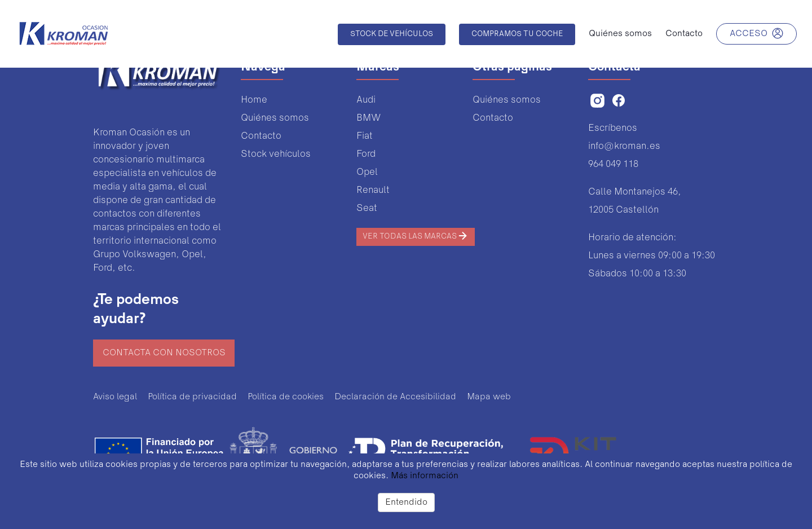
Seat (367, 208)
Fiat (365, 136)
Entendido (406, 502)
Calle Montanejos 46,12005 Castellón (635, 201)
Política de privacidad (192, 397)
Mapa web (489, 397)
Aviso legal (115, 397)
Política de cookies (286, 397)
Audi (366, 100)
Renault (373, 190)
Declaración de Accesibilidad (395, 397)
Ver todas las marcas (416, 236)
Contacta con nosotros (164, 353)
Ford (366, 154)
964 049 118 (613, 164)
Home (254, 100)
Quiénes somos (275, 118)
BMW (369, 118)
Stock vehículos (276, 154)
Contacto (261, 136)
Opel (367, 172)
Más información (425, 476)
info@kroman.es (624, 146)
